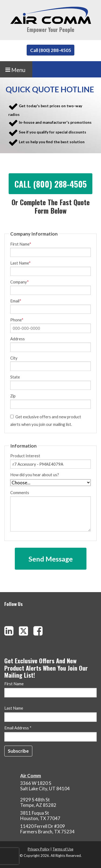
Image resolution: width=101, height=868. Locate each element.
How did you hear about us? (35, 475)
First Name (21, 244)
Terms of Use (63, 849)
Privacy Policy (39, 849)
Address (18, 339)
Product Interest (25, 456)
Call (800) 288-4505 (51, 50)
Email (16, 301)
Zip (13, 396)
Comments (50, 511)
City (14, 358)
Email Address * (18, 728)
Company (20, 282)
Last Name (20, 263)
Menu (15, 70)
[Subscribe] (18, 751)
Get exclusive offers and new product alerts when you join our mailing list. (46, 420)
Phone (17, 320)
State (15, 377)
